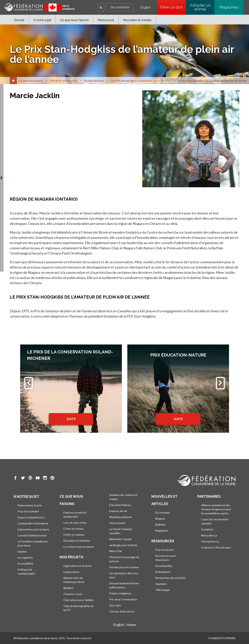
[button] (101, 7)
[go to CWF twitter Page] (23, 478)
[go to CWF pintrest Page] (52, 478)
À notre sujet (42, 20)
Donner (19, 20)
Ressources (106, 20)
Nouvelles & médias (137, 20)
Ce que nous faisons (74, 20)
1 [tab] (115, 441)
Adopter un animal (200, 7)
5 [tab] (138, 441)
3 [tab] (127, 441)
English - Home (125, 625)
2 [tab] (121, 441)
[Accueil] (13, 81)
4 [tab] (132, 441)
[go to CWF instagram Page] (45, 478)
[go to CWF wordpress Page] (30, 478)
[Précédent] (29, 383)
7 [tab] (150, 441)
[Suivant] (220, 383)
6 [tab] (144, 441)
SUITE (71, 419)
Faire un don (173, 7)
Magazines (229, 7)
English (145, 8)
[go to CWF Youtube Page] (38, 478)
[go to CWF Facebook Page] (16, 478)
